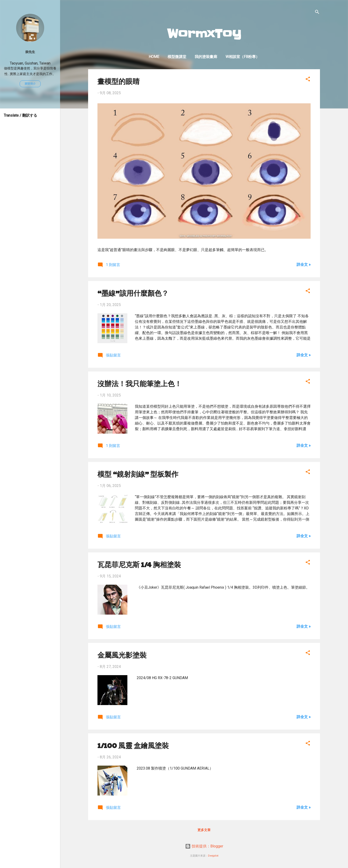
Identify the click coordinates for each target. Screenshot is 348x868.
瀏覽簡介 (30, 84)
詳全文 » (304, 265)
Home (154, 57)
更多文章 (204, 830)
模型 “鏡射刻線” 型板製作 (138, 474)
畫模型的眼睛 (118, 81)
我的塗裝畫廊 (206, 57)
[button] (308, 80)
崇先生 (30, 52)
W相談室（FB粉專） (242, 57)
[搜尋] (317, 13)
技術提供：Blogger (204, 846)
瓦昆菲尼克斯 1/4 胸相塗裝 (139, 564)
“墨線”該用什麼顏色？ (133, 293)
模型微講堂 (177, 57)
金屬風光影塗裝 (122, 655)
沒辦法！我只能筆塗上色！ (140, 383)
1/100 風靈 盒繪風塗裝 (133, 745)
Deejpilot (213, 856)
